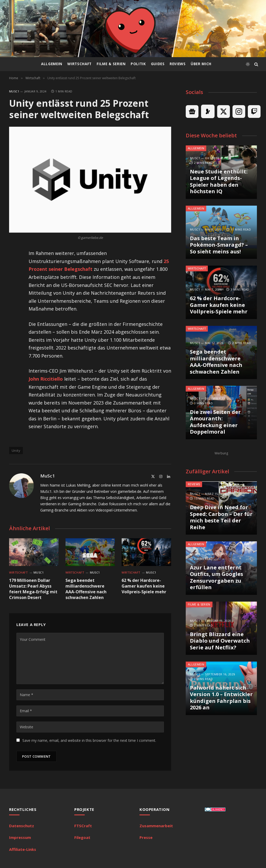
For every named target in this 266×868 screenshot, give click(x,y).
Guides (158, 64)
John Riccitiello (46, 379)
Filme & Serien (111, 64)
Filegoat (82, 837)
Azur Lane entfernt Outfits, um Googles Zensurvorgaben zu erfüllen (217, 577)
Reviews (178, 64)
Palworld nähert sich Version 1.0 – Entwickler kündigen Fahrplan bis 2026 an (221, 698)
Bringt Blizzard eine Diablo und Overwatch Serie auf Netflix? (220, 641)
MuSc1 (14, 91)
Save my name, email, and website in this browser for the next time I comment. (89, 740)
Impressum (20, 837)
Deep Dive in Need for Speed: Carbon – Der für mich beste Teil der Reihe (221, 517)
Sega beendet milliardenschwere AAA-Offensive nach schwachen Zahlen (86, 589)
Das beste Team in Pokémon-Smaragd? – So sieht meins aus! (219, 245)
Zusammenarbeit (156, 826)
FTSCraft (83, 826)
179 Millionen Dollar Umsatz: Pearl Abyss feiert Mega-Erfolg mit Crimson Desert (33, 589)
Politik (138, 64)
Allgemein (52, 64)
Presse (146, 837)
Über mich (201, 64)
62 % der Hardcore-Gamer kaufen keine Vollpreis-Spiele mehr (144, 586)
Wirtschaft (79, 64)
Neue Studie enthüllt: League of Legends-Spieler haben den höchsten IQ (219, 181)
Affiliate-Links (23, 849)
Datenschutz (22, 826)
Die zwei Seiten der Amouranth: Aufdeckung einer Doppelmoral (215, 422)
